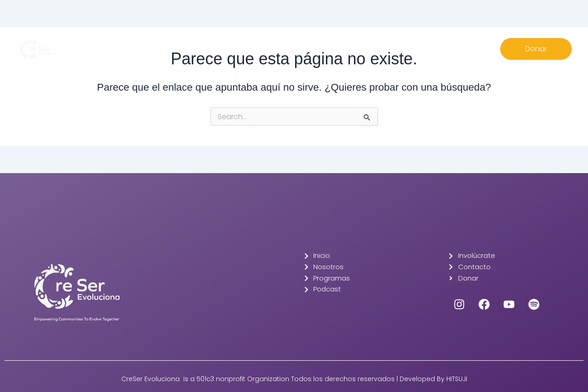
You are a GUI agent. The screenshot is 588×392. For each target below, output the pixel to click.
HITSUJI (457, 379)
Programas (275, 44)
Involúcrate (320, 44)
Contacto (363, 44)
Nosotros (233, 44)
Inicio (200, 44)
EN (392, 44)
